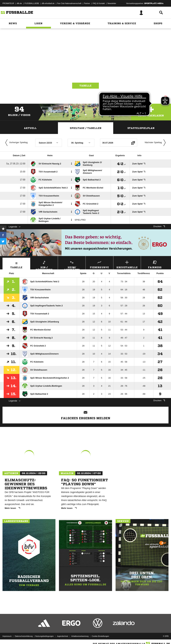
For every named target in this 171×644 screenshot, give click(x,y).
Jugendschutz (62, 636)
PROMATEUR (8, 3)
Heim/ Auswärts (72, 265)
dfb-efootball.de (48, 3)
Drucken (159, 226)
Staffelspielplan (141, 128)
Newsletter (112, 3)
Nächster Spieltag (156, 143)
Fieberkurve (99, 264)
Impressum (7, 636)
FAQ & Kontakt (99, 3)
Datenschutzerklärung (24, 636)
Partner (87, 3)
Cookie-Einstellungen (100, 636)
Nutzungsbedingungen (44, 636)
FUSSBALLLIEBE (32, 3)
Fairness (155, 264)
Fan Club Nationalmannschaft (69, 3)
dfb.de (19, 3)
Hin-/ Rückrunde (44, 265)
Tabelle (85, 86)
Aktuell (30, 128)
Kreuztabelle (127, 264)
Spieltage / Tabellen (86, 128)
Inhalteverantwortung (80, 636)
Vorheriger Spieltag (16, 143)
